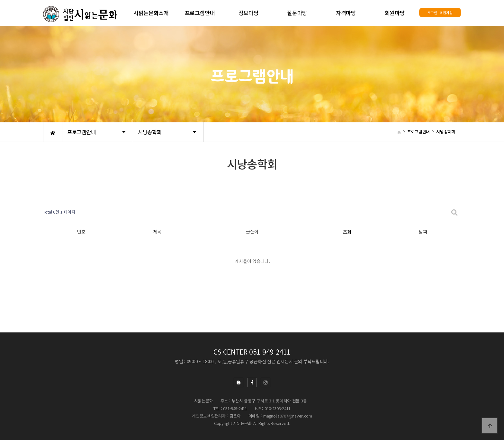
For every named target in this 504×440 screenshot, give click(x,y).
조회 (347, 232)
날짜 (423, 232)
